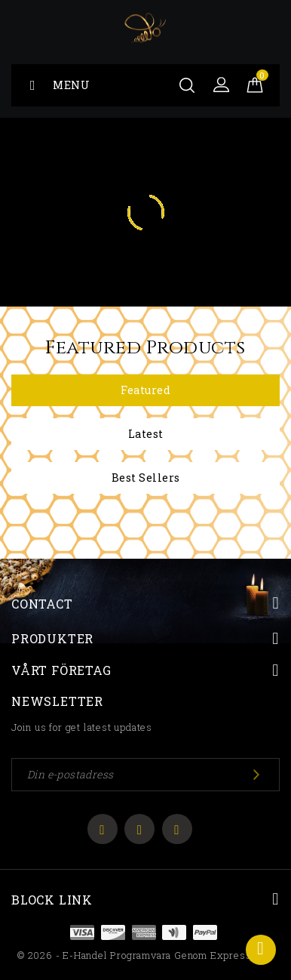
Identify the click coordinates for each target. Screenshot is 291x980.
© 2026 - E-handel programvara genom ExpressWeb (145, 955)
